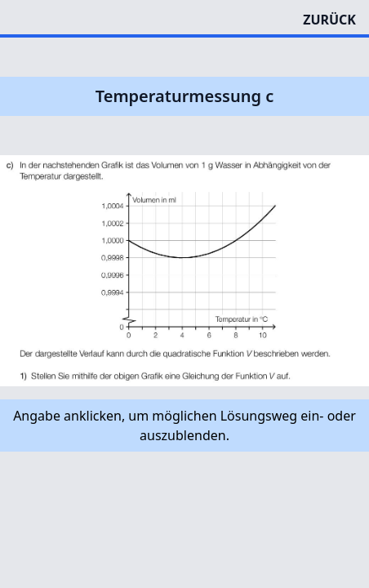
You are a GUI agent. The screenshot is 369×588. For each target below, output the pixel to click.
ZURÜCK (329, 20)
